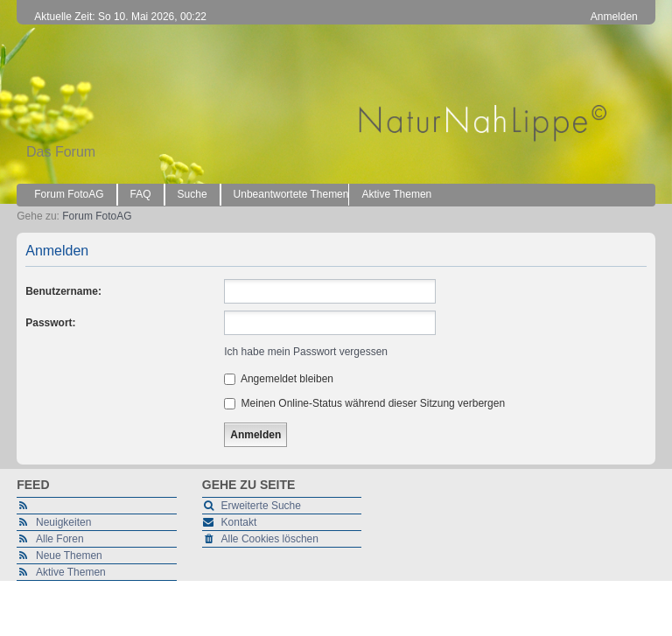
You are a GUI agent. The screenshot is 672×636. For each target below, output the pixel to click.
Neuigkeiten (63, 522)
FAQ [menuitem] (141, 194)
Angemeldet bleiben (279, 379)
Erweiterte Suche (261, 506)
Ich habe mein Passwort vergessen (306, 352)
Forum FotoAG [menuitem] (69, 194)
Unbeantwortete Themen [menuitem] (291, 194)
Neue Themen (69, 556)
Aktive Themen (71, 572)
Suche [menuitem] (192, 194)
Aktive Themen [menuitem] (396, 194)
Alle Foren (60, 539)
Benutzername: (63, 291)
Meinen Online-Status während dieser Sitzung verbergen (364, 403)
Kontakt (239, 522)
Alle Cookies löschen (270, 539)
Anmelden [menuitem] (614, 17)
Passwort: (50, 323)
